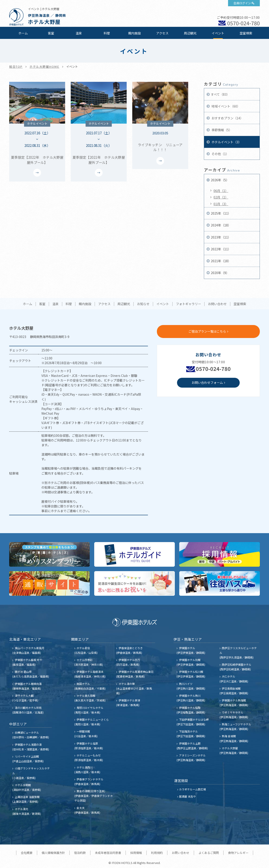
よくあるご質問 (209, 853)
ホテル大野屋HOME (44, 67)
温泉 (79, 33)
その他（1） (220, 154)
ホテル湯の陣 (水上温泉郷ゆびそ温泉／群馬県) (134, 688)
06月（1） (221, 191)
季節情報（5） (221, 130)
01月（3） (221, 204)
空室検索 (246, 33)
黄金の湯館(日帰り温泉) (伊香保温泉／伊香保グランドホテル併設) (94, 796)
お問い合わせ (217, 304)
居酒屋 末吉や (187, 796)
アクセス (162, 33)
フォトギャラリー (188, 304)
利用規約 (157, 853)
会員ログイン (242, 3)
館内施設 (134, 33)
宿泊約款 (80, 853)
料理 (107, 33)
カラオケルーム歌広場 (192, 789)
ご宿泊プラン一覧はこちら (207, 331)
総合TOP (16, 67)
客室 (51, 33)
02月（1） (221, 197)
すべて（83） (220, 94)
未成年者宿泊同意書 (108, 853)
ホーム (23, 33)
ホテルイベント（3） (226, 142)
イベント (218, 33)
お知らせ (143, 304)
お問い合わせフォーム (207, 382)
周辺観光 (190, 33)
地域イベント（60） (225, 106)
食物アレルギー (238, 853)
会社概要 (27, 853)
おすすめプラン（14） (227, 118)
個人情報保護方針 (53, 853)
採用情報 (136, 853)
